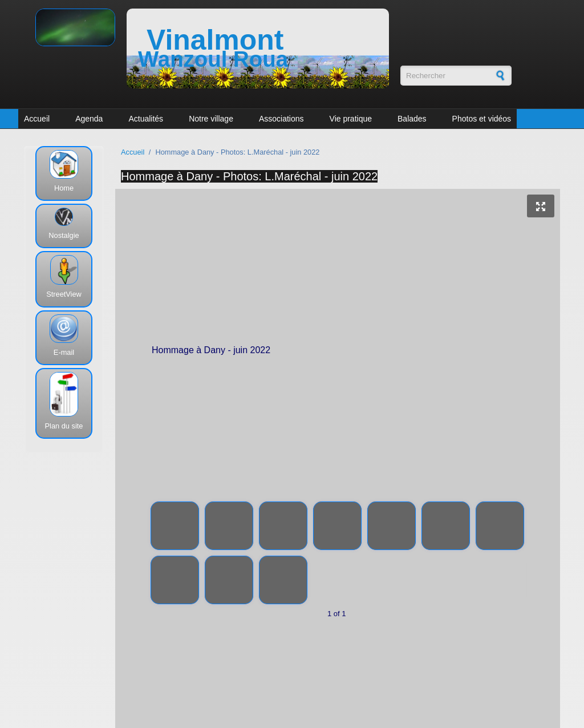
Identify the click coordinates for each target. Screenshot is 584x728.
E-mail (64, 352)
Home (64, 188)
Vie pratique (351, 119)
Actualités (146, 119)
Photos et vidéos (482, 119)
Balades (412, 119)
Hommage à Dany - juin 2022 (338, 352)
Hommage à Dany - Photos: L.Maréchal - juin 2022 (249, 176)
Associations (281, 119)
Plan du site (64, 426)
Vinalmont (215, 40)
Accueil (37, 119)
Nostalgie (64, 235)
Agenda (89, 119)
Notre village (211, 119)
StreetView (64, 294)
